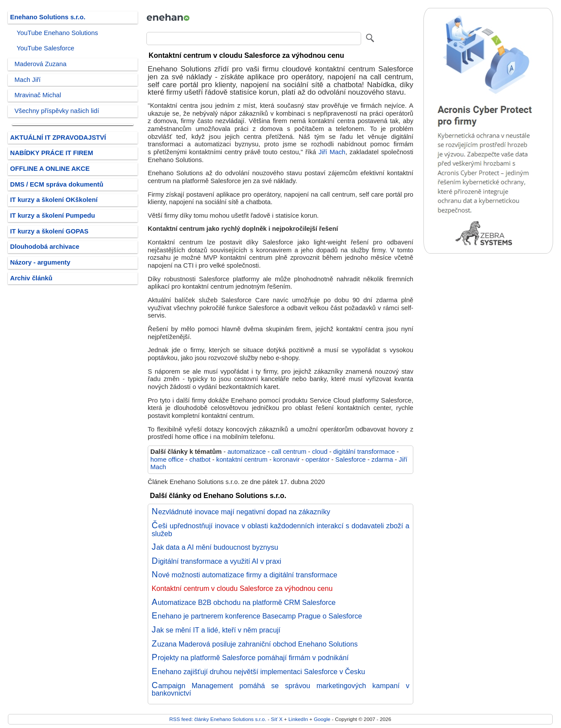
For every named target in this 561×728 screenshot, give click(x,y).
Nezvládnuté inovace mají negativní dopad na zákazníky (241, 512)
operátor (318, 459)
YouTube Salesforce (45, 48)
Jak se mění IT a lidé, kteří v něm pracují (216, 630)
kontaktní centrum (242, 459)
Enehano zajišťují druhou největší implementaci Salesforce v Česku (258, 671)
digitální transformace (364, 452)
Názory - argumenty (40, 262)
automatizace (247, 452)
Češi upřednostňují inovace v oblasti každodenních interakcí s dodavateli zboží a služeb (280, 530)
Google (322, 719)
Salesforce (351, 459)
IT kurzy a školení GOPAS (49, 231)
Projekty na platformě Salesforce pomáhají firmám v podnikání (250, 657)
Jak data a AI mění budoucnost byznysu (215, 547)
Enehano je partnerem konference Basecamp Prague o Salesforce (257, 616)
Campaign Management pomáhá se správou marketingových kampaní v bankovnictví (280, 689)
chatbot (200, 459)
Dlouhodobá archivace (45, 247)
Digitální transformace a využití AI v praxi (217, 561)
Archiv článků (31, 278)
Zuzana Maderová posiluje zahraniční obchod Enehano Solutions (255, 644)
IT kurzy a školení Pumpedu (53, 216)
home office (167, 459)
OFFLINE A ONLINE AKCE (50, 169)
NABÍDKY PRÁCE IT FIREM (51, 153)
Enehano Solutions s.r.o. (48, 17)
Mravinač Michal (38, 95)
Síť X (277, 719)
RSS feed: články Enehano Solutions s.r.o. (218, 719)
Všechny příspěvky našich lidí (57, 111)
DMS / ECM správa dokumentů (57, 184)
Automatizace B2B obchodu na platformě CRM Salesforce (244, 602)
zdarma (382, 459)
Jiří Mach (332, 152)
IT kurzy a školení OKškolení (54, 200)
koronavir (286, 459)
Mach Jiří (28, 80)
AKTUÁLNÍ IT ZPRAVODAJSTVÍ (58, 138)
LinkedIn (298, 719)
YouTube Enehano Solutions (57, 33)
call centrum (289, 452)
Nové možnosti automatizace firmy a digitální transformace (244, 575)
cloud (320, 452)
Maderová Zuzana (41, 64)
